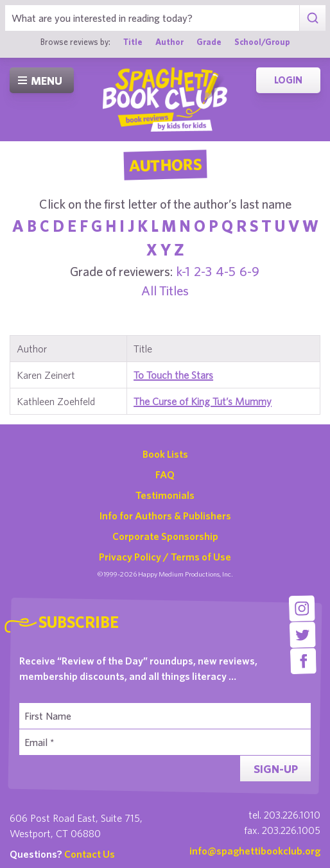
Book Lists (165, 454)
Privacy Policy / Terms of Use (165, 557)
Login (288, 80)
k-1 (183, 271)
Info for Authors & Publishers (165, 516)
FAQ (165, 474)
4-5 (226, 271)
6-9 (249, 271)
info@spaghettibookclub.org (255, 851)
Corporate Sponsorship (165, 536)
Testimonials (165, 495)
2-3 (203, 271)
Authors (165, 165)
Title (133, 42)
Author (169, 42)
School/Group (262, 42)
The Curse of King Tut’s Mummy (203, 401)
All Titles (165, 291)
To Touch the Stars (173, 375)
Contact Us (90, 854)
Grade (209, 42)
